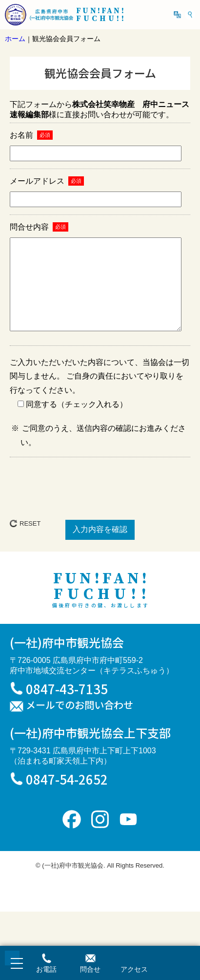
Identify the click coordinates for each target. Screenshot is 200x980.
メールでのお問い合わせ (80, 725)
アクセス (134, 969)
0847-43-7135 (67, 708)
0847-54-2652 (67, 799)
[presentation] (100, 506)
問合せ (90, 969)
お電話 (46, 969)
